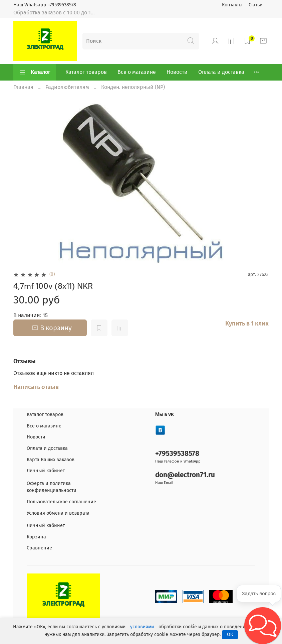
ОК (230, 634)
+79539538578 (177, 454)
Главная (23, 87)
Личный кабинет (46, 471)
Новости (177, 72)
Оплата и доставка (221, 72)
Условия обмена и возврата (58, 513)
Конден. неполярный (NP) (133, 87)
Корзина (36, 537)
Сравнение (39, 548)
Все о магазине (137, 72)
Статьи (256, 5)
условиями (142, 627)
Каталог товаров (86, 72)
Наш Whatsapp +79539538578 (45, 5)
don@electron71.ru (185, 475)
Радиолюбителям (67, 87)
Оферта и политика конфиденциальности (52, 487)
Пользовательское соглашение (61, 502)
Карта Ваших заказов (51, 460)
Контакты (232, 5)
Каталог (35, 72)
